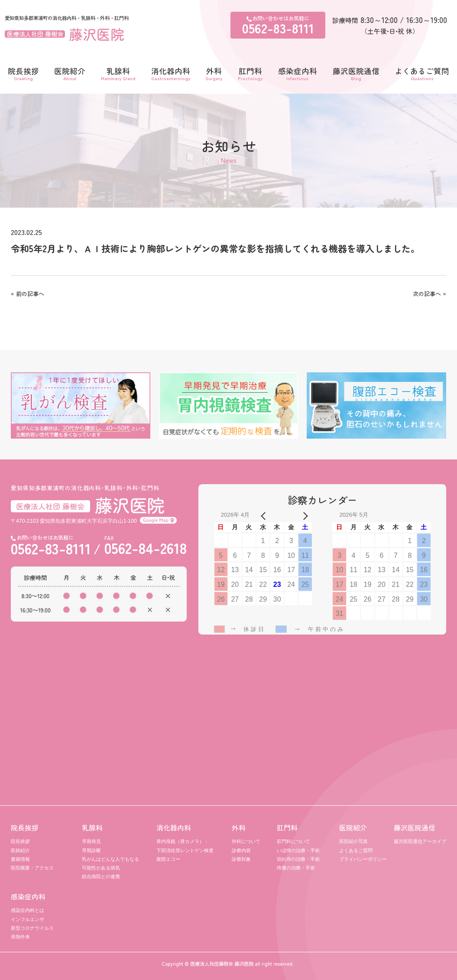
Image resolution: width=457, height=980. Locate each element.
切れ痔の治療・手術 (298, 859)
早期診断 (91, 850)
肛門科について (293, 841)
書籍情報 (20, 859)
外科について (246, 841)
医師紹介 (20, 850)
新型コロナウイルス (32, 928)
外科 (214, 73)
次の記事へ (427, 294)
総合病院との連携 (101, 876)
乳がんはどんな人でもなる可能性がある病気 (110, 863)
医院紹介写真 (353, 841)
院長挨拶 (23, 73)
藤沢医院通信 (356, 73)
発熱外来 (20, 937)
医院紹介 (70, 73)
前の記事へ (30, 294)
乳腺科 (118, 73)
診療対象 (241, 859)
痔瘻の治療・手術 (296, 868)
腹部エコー (168, 859)
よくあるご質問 (422, 73)
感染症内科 (298, 73)
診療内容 (241, 850)
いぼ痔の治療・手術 (298, 850)
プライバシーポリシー (363, 859)
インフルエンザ (28, 919)
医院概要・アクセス (32, 868)
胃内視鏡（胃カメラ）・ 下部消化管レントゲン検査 (185, 846)
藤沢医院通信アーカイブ (420, 841)
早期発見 (91, 841)
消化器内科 (171, 73)
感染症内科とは (28, 910)
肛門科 (250, 73)
